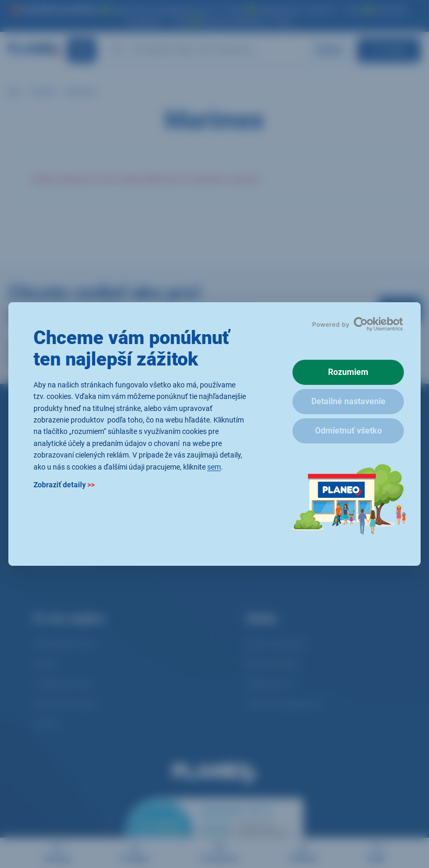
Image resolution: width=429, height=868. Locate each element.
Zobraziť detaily (64, 485)
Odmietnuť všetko (348, 431)
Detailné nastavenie (348, 401)
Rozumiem (348, 372)
